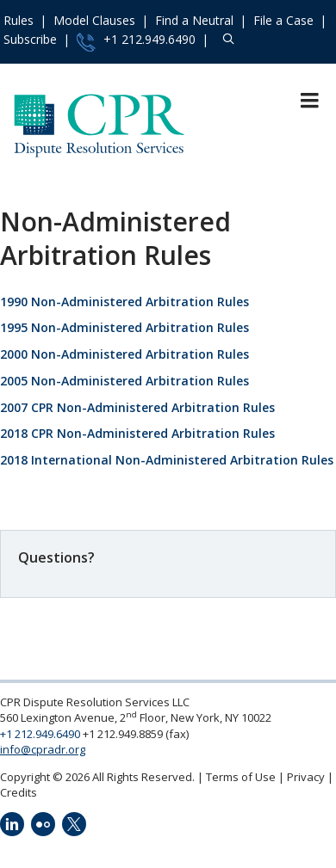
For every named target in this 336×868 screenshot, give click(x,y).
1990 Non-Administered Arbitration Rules (124, 302)
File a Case (283, 20)
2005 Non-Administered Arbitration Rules (124, 381)
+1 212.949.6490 (136, 41)
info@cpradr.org (43, 749)
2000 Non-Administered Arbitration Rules (124, 354)
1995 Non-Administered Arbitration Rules (124, 327)
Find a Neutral (194, 20)
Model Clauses (94, 20)
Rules (19, 20)
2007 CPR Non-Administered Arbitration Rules (137, 407)
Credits (19, 792)
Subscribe (30, 39)
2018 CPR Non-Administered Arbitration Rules (137, 433)
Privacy (306, 777)
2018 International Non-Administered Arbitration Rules (167, 460)
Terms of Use (241, 777)
